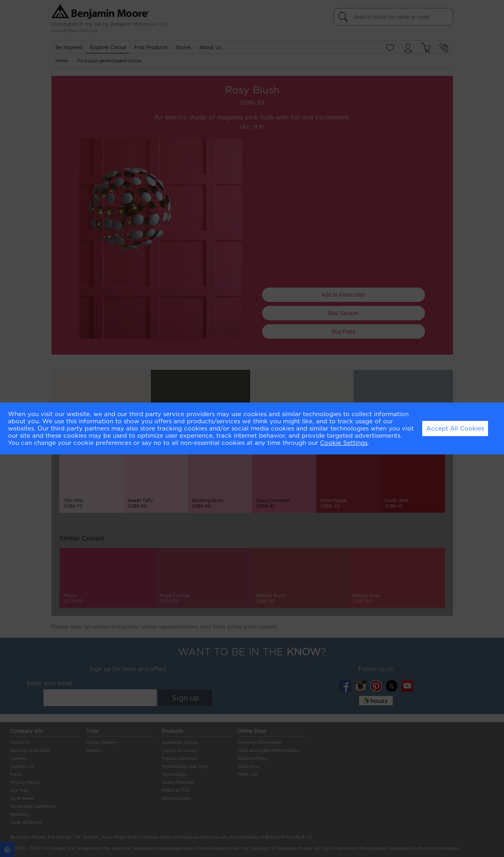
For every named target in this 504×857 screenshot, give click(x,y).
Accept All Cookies (455, 428)
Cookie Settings (344, 443)
